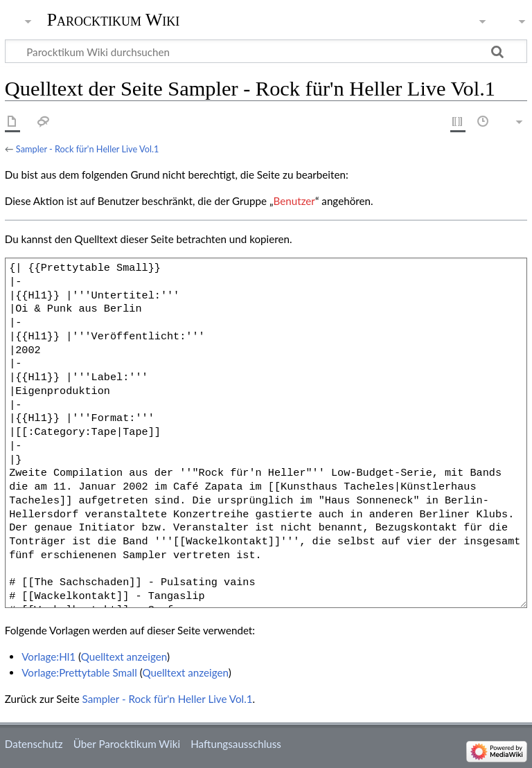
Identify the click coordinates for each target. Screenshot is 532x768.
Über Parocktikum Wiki (127, 744)
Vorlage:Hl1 (48, 657)
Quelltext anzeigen (124, 657)
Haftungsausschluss (236, 744)
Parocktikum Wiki (114, 19)
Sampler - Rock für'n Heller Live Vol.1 (88, 149)
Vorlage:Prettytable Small (79, 672)
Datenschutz (34, 744)
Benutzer (294, 201)
